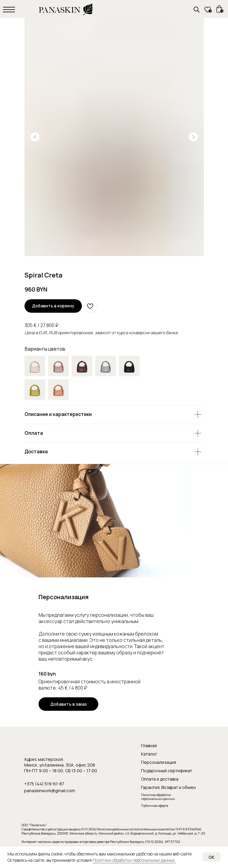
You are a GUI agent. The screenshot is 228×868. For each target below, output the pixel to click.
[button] (68, 704)
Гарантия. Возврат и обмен (168, 787)
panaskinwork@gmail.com (50, 791)
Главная (149, 746)
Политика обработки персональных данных (158, 797)
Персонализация (159, 762)
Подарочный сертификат (167, 771)
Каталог (149, 754)
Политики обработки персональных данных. (134, 860)
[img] (82, 366)
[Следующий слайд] (193, 137)
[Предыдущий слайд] (35, 137)
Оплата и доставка (160, 779)
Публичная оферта (155, 806)
